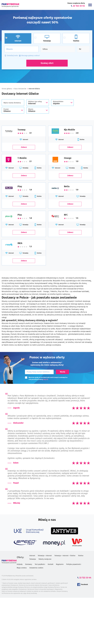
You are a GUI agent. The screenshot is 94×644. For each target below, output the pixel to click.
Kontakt (51, 564)
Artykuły (20, 564)
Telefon (81, 556)
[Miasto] (22, 49)
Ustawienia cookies (36, 568)
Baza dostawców (20, 89)
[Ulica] (58, 49)
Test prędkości (40, 564)
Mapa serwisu (22, 568)
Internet (32, 556)
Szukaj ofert (47, 63)
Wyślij (63, 372)
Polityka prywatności (74, 564)
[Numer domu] (83, 49)
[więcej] (46, 379)
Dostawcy (29, 564)
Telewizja (33, 559)
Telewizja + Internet (45, 556)
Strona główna (7, 89)
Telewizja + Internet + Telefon (65, 556)
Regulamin (60, 564)
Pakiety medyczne (45, 559)
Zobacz (24, 147)
